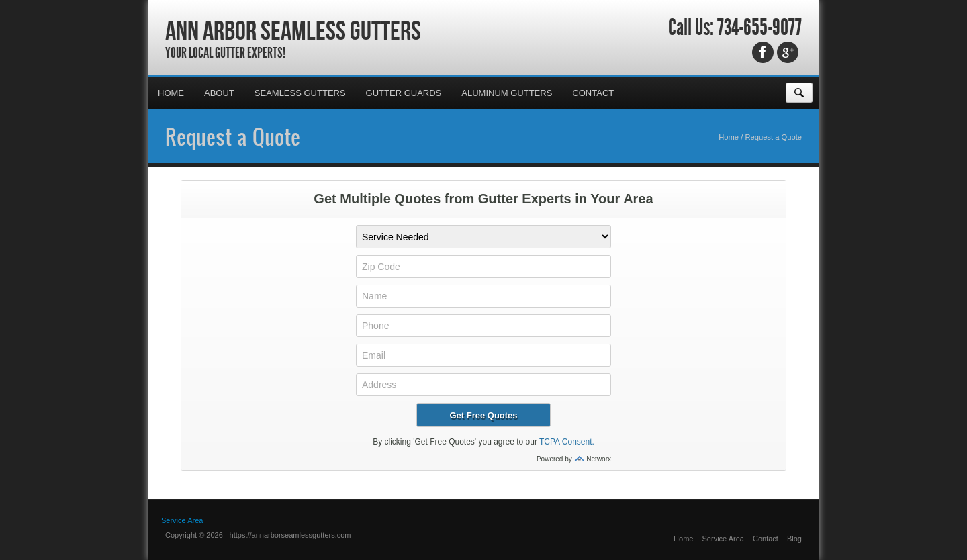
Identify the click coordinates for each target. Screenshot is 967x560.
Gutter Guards (404, 93)
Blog (794, 539)
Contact (593, 93)
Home (171, 93)
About (219, 93)
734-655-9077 (759, 28)
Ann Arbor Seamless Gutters (293, 30)
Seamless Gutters (300, 93)
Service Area (182, 520)
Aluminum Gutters (507, 93)
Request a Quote (233, 136)
